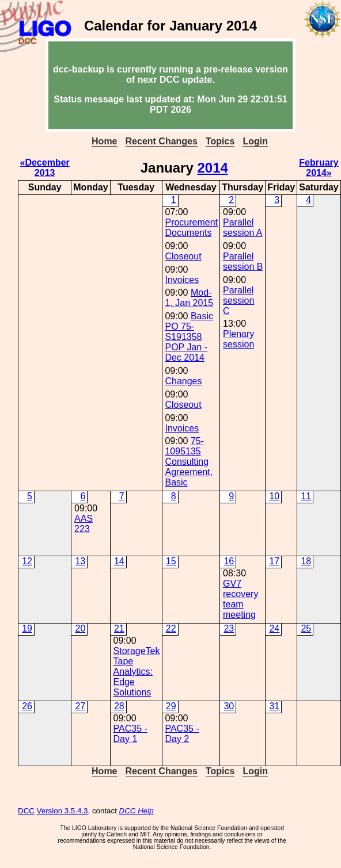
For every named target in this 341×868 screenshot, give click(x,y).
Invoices (182, 280)
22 (171, 628)
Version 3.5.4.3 (62, 811)
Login (255, 141)
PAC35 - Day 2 (182, 734)
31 (274, 706)
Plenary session (238, 339)
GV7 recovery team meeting (240, 599)
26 (27, 706)
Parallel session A (243, 227)
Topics (220, 141)
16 (229, 561)
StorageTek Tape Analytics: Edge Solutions (137, 672)
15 (171, 561)
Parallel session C (238, 301)
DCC (26, 811)
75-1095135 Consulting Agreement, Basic (189, 462)
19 (27, 628)
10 (274, 496)
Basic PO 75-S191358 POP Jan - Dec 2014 (189, 337)
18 (306, 561)
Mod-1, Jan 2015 (189, 298)
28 (119, 706)
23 (229, 628)
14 (119, 561)
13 (80, 561)
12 (27, 561)
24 (274, 628)
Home (104, 141)
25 (306, 628)
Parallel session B (243, 261)
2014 (212, 168)
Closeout (183, 256)
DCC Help (137, 811)
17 (274, 561)
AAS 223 (84, 524)
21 (119, 628)
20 (80, 628)
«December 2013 (45, 168)
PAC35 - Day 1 (130, 734)
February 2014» (319, 168)
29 (171, 706)
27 (80, 706)
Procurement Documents (191, 227)
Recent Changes (162, 141)
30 (229, 706)
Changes (183, 381)
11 (306, 496)
